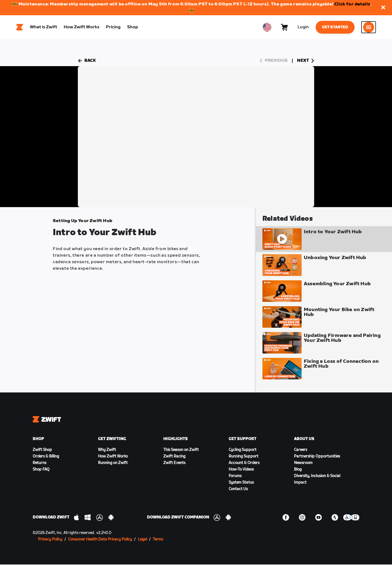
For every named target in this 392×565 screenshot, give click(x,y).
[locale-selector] (267, 27)
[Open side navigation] (369, 27)
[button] (383, 8)
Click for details (352, 4)
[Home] (20, 27)
